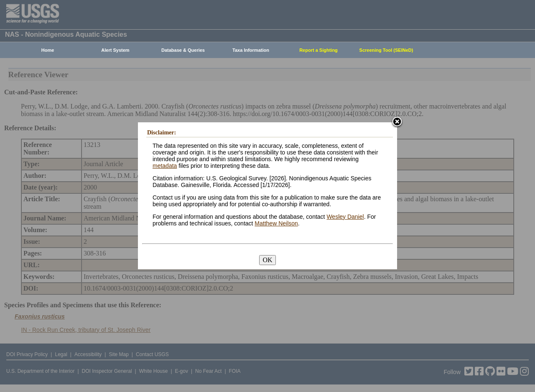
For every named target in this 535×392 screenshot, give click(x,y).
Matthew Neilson (276, 223)
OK (267, 260)
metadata (165, 166)
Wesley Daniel (345, 217)
